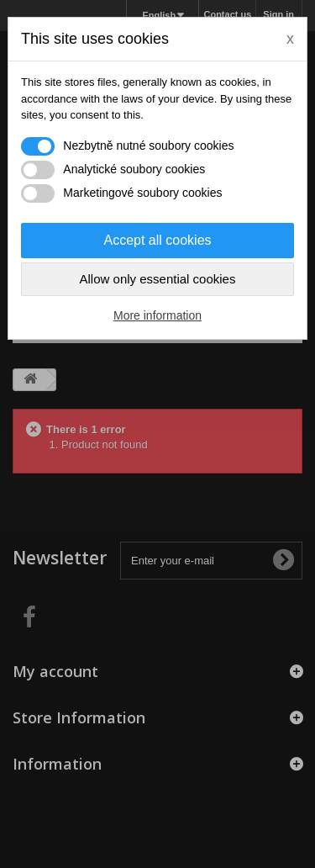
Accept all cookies (157, 240)
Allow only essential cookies (158, 279)
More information (157, 315)
